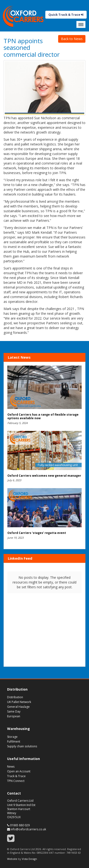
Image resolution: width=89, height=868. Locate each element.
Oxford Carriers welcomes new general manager (44, 476)
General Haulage (18, 707)
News (11, 767)
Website (12, 859)
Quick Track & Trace (66, 15)
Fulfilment (14, 741)
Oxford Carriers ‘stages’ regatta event (37, 533)
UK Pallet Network (19, 702)
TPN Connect (16, 781)
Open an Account (19, 771)
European (14, 716)
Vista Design (29, 859)
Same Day (14, 711)
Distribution (15, 697)
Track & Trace (16, 776)
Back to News (72, 39)
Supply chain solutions (22, 746)
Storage (12, 737)
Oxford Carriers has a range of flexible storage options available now (43, 416)
